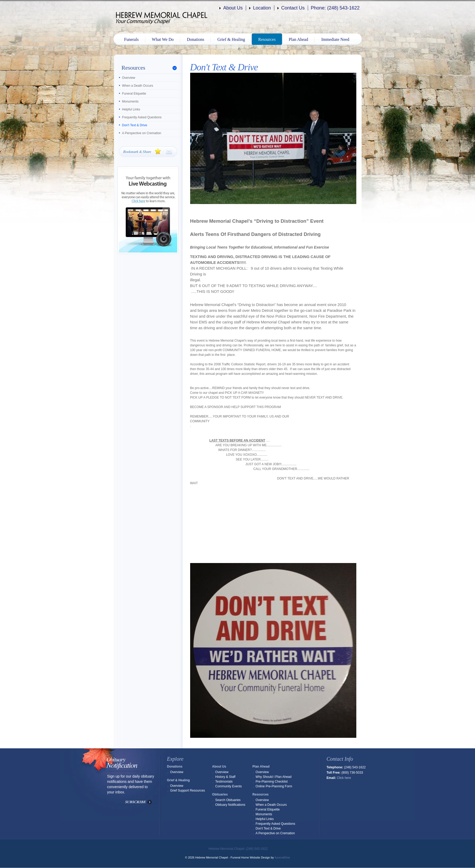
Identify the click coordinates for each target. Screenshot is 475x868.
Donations (195, 39)
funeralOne (282, 857)
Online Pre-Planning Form (274, 786)
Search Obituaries (228, 800)
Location (262, 8)
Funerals (131, 39)
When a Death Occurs (138, 86)
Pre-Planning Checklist (272, 782)
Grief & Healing (231, 39)
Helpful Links (131, 109)
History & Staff (225, 777)
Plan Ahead (298, 39)
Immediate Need (335, 39)
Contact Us (293, 8)
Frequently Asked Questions (142, 117)
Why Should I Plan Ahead (274, 777)
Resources (267, 39)
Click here (344, 778)
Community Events (229, 786)
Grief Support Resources (188, 791)
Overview (129, 78)
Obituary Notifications (230, 805)
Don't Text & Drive (135, 125)
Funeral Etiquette (134, 94)
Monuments (130, 101)
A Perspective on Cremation (142, 133)
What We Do (163, 39)
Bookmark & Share (148, 152)
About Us (233, 8)
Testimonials (224, 782)
